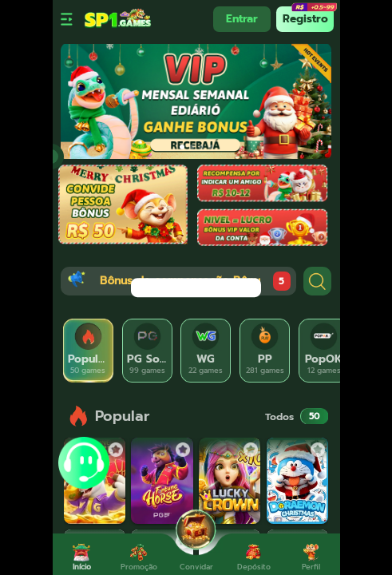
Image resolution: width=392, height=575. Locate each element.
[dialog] (196, 287)
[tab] (89, 351)
